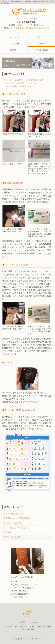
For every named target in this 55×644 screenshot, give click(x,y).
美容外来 (8, 532)
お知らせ (18, 627)
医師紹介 (14, 50)
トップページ (14, 37)
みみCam (33, 83)
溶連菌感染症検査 (35, 80)
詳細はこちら (24, 25)
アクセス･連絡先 (28, 629)
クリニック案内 (14, 44)
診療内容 (40, 627)
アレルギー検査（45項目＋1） (18, 86)
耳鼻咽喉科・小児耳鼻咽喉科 (17, 518)
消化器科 (29, 28)
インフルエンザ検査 (13, 80)
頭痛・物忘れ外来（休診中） (17, 528)
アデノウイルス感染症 (14, 83)
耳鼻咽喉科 (19, 28)
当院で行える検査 (12, 537)
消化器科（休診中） (13, 523)
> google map (17, 597)
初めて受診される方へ (14, 514)
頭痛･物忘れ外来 (42, 28)
